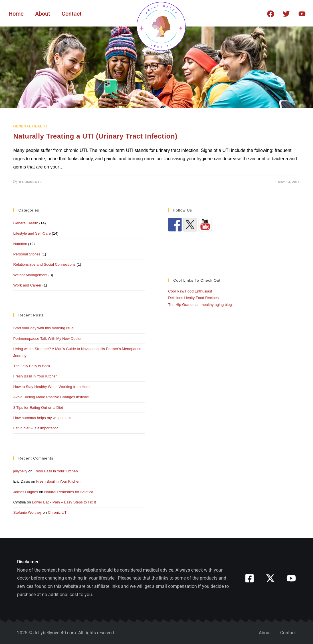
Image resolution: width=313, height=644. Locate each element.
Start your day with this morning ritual (44, 328)
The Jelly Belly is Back (32, 366)
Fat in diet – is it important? (35, 428)
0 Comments (30, 182)
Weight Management (30, 275)
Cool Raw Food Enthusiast (190, 291)
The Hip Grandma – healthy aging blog (200, 305)
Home (16, 14)
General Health (30, 126)
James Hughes (26, 492)
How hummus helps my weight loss (42, 418)
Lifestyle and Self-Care (32, 233)
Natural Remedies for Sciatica (69, 492)
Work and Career (27, 285)
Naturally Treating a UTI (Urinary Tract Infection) (95, 136)
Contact (72, 14)
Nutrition (20, 244)
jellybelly (20, 471)
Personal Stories (27, 254)
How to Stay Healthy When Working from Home (52, 387)
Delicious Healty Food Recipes (193, 298)
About (43, 14)
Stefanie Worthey (27, 512)
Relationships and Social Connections (44, 264)
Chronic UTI (58, 512)
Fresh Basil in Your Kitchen (35, 376)
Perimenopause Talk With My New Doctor (47, 339)
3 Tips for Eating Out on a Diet (38, 408)
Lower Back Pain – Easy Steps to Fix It (64, 502)
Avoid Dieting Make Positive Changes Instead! (51, 397)
